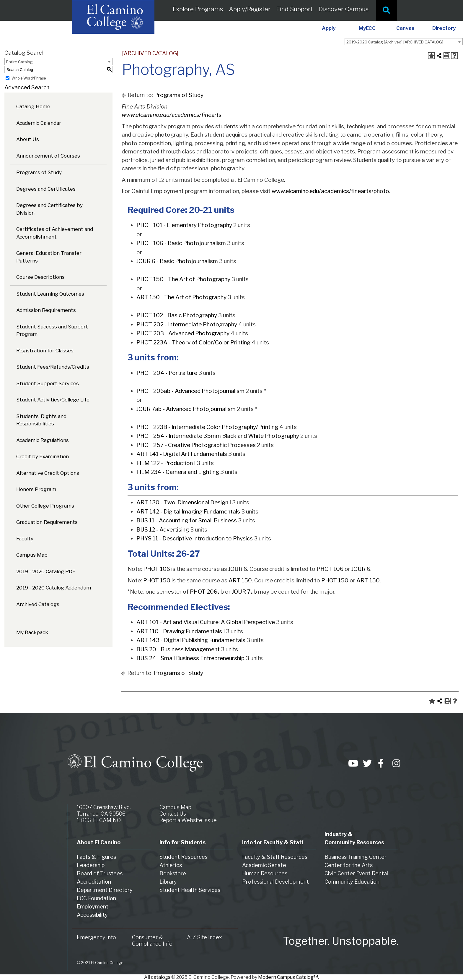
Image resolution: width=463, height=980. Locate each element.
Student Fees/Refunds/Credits (53, 367)
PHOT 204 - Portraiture (167, 373)
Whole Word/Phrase (29, 78)
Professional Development (275, 882)
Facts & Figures (96, 857)
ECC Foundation (96, 898)
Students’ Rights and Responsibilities (41, 420)
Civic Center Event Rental (356, 873)
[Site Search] (387, 10)
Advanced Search (27, 87)
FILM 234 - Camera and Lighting (178, 472)
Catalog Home (33, 106)
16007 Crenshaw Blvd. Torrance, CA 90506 (104, 810)
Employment (93, 907)
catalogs (161, 977)
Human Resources (265, 873)
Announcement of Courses (48, 156)
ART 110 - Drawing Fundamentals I (181, 631)
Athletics (171, 865)
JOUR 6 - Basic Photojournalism (177, 261)
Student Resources (184, 857)
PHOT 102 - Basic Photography (177, 315)
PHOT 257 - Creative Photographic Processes (196, 445)
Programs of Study (39, 172)
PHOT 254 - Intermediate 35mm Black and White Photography (218, 436)
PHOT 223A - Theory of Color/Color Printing (193, 342)
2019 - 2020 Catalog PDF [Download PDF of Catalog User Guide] (46, 571)
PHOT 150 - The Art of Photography (183, 279)
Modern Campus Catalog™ (288, 977)
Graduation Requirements (47, 522)
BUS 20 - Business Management (178, 649)
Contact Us (173, 814)
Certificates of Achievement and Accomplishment (55, 233)
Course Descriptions (40, 277)
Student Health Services (190, 890)
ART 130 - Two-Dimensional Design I (184, 502)
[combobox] (404, 42)
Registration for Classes (45, 351)
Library (168, 882)
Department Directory (105, 890)
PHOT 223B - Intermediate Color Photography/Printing (207, 427)
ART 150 (240, 580)
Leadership (91, 865)
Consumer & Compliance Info (152, 941)
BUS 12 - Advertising (163, 530)
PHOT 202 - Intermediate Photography (187, 324)
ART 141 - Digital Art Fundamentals (182, 454)
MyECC (367, 28)
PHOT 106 (157, 569)
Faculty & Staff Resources (275, 857)
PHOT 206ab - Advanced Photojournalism (190, 391)
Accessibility (92, 915)
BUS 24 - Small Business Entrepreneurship (190, 658)
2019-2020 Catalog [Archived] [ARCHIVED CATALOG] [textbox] (395, 42)
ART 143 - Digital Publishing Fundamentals (191, 640)
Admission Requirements (46, 310)
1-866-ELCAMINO (99, 820)
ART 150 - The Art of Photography (181, 297)
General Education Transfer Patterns (49, 257)
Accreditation (94, 882)
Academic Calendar (39, 123)
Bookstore (173, 873)
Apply (329, 28)
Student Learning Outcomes (50, 294)
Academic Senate (264, 865)
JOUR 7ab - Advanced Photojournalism (186, 409)
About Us (28, 139)
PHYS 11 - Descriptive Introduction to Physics (195, 538)
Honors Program (36, 489)
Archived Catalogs (38, 604)
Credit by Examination (43, 456)
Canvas (405, 28)
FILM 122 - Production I (166, 463)
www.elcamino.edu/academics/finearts (172, 115)
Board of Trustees (100, 873)
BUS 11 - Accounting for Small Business (187, 520)
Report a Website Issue (188, 820)
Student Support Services (48, 383)
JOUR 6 (238, 569)
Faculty (25, 539)
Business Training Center (356, 857)
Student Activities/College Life (53, 400)
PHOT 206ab (207, 592)
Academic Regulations (43, 440)
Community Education (352, 882)
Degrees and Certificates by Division (49, 209)
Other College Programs (45, 506)
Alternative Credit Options (48, 473)
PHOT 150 (157, 580)
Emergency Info (96, 937)
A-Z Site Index (204, 937)
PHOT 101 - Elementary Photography (184, 225)
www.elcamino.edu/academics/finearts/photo (330, 191)
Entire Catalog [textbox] (19, 62)
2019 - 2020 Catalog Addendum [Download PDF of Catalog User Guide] (54, 588)
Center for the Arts (349, 865)
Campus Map (32, 555)
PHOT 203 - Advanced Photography (183, 333)
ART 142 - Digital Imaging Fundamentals (188, 512)
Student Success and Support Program (52, 331)
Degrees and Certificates (46, 189)
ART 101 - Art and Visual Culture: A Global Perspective (206, 622)
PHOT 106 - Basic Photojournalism (181, 243)
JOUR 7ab (244, 592)
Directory (444, 28)
